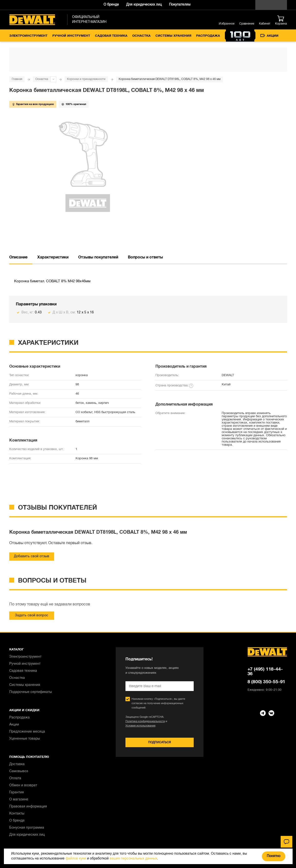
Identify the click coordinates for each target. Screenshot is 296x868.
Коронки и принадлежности (86, 79)
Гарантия (17, 793)
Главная (17, 79)
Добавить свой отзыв (32, 556)
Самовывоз (19, 771)
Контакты (17, 814)
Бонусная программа (27, 828)
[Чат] (286, 842)
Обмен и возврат (23, 785)
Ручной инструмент (71, 36)
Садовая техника (111, 36)
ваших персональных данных (133, 859)
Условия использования (140, 726)
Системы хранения (173, 36)
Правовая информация (28, 807)
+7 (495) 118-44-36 (265, 672)
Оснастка (141, 36)
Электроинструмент (28, 36)
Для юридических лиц (144, 5)
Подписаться (159, 742)
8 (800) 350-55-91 (267, 682)
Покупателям (180, 5)
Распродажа (208, 36)
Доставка (17, 764)
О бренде (111, 5)
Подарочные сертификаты (31, 692)
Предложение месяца (27, 732)
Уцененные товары (25, 739)
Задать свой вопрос (32, 616)
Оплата (15, 778)
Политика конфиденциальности (145, 721)
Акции (269, 36)
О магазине (19, 800)
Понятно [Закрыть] (274, 856)
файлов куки (76, 859)
